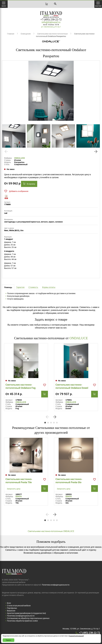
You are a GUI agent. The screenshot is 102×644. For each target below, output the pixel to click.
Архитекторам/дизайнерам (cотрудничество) (26, 613)
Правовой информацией (76, 636)
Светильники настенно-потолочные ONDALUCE (51, 531)
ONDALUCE (19, 158)
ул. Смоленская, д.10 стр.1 (51, 27)
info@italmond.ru (51, 22)
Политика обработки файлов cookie (22, 621)
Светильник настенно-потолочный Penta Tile (19, 481)
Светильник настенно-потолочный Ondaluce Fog (20, 386)
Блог (9, 603)
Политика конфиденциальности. (56, 585)
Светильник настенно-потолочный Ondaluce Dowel (72, 386)
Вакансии (11, 611)
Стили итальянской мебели (19, 606)
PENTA (19, 497)
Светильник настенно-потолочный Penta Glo (69, 481)
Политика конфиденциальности (21, 616)
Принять (8, 640)
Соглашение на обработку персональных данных (28, 618)
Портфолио (12, 608)
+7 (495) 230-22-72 (51, 19)
